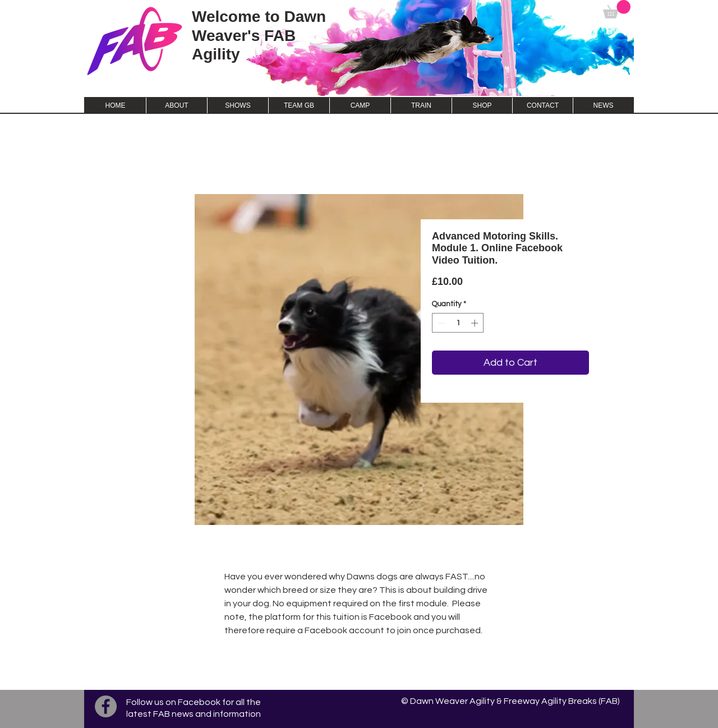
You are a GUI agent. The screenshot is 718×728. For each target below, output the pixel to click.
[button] (617, 9)
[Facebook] (106, 706)
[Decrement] (440, 323)
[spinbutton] (458, 323)
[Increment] (476, 323)
